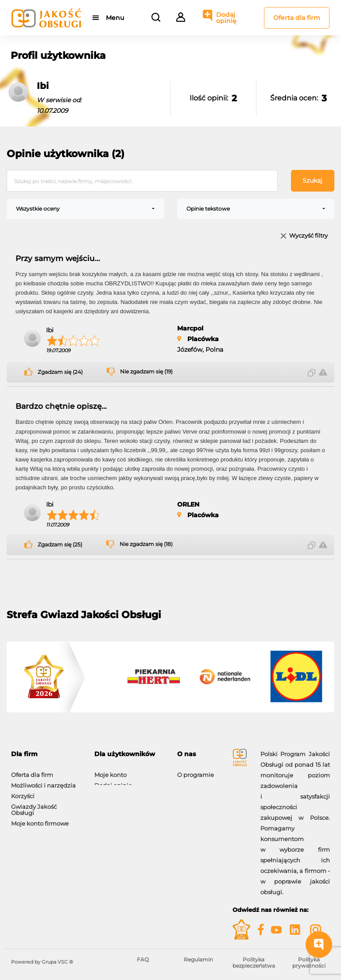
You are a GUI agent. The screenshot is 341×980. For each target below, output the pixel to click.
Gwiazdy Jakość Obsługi (34, 805)
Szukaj (312, 181)
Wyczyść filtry (308, 236)
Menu (115, 18)
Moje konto (110, 770)
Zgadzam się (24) (60, 372)
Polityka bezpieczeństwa (254, 963)
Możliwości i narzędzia (43, 781)
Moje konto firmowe (40, 819)
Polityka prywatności (309, 963)
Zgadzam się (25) (60, 545)
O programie (196, 770)
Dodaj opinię (226, 18)
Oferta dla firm (297, 18)
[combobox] (85, 209)
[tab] (46, 754)
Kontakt (189, 781)
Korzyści (23, 792)
